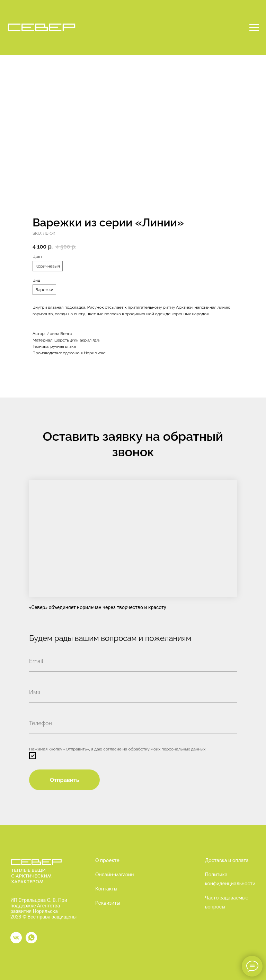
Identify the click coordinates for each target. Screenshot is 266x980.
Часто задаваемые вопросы (227, 902)
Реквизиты (108, 903)
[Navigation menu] (254, 28)
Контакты (106, 889)
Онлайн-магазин (115, 875)
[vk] (16, 938)
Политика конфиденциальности (230, 879)
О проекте (107, 860)
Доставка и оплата (227, 860)
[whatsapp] (31, 938)
